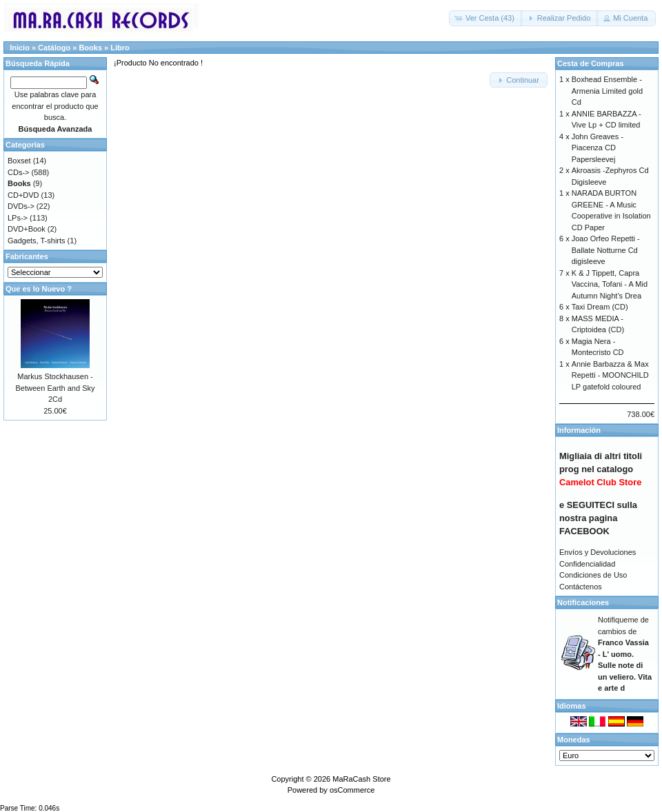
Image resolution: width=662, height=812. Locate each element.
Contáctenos (581, 587)
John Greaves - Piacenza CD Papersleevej (598, 148)
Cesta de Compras (591, 63)
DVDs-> (21, 206)
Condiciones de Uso (593, 575)
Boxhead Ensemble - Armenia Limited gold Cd (607, 91)
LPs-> (18, 218)
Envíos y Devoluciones (598, 552)
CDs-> (18, 172)
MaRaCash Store (361, 779)
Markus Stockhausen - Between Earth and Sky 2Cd (56, 388)
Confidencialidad (587, 564)
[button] (486, 18)
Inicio (20, 48)
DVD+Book (27, 229)
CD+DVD (23, 195)
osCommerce (352, 790)
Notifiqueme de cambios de (625, 654)
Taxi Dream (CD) (600, 307)
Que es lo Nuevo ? (39, 289)
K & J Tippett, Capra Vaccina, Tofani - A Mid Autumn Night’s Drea (610, 284)
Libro (120, 48)
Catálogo (54, 48)
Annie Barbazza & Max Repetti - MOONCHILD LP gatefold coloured (610, 375)
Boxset (19, 161)
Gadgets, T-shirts (37, 241)
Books (90, 48)
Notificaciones (583, 602)
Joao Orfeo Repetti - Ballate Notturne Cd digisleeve (606, 250)
